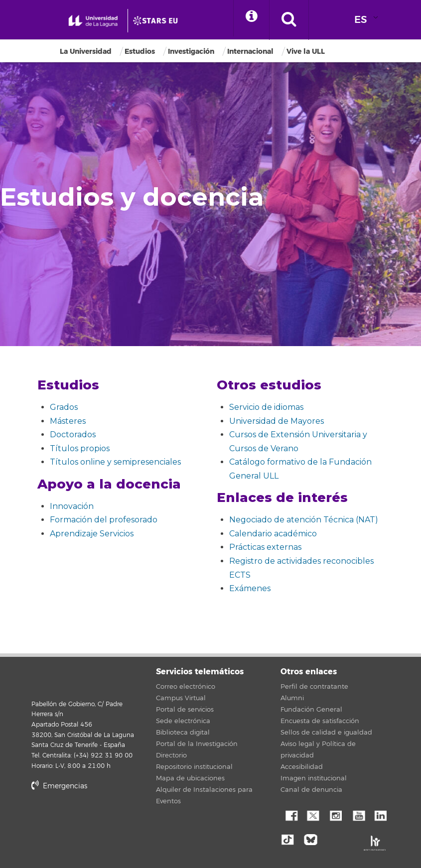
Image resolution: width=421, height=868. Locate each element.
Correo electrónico (186, 687)
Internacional (250, 52)
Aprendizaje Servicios (92, 534)
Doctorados (73, 434)
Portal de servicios (185, 710)
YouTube (358, 815)
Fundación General (311, 710)
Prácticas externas (265, 547)
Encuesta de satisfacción (320, 721)
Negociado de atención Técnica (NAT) (304, 520)
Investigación (191, 52)
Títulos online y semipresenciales (115, 462)
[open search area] (293, 20)
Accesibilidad (302, 767)
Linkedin (380, 815)
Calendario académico (273, 534)
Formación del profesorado (104, 520)
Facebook (290, 815)
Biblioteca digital (183, 733)
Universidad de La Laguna (44, 678)
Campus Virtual (181, 698)
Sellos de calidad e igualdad (326, 733)
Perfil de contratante (314, 687)
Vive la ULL (306, 52)
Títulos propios (80, 448)
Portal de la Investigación (197, 744)
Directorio (171, 755)
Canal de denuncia (311, 790)
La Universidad (86, 52)
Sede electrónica (183, 721)
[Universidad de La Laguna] (160, 21)
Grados (64, 407)
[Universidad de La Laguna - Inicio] (95, 21)
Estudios (140, 52)
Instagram (335, 815)
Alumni (292, 698)
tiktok (290, 839)
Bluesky (313, 839)
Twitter (313, 815)
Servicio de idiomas (266, 407)
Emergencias (59, 786)
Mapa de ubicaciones (190, 778)
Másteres (68, 421)
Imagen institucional (314, 778)
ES (361, 20)
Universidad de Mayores (277, 421)
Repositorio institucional (194, 767)
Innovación (72, 506)
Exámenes (250, 588)
